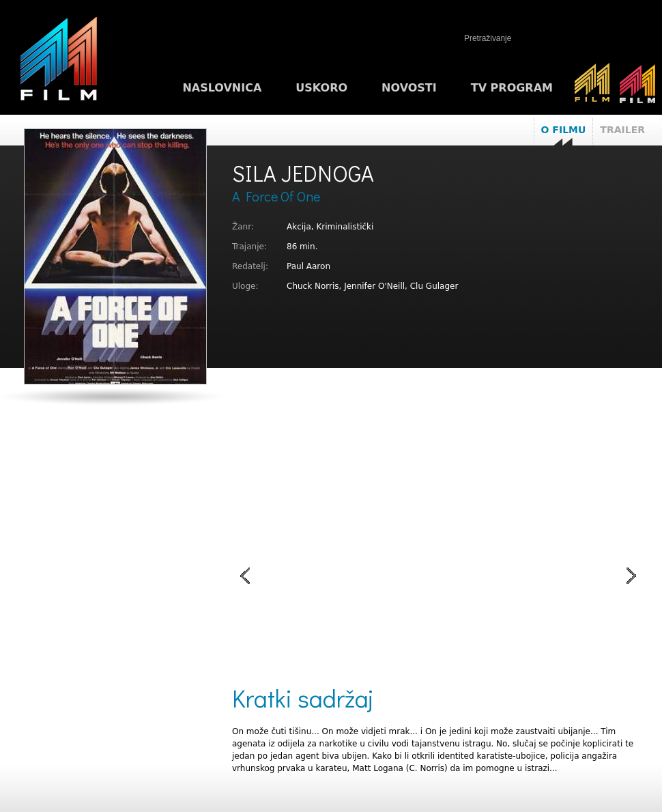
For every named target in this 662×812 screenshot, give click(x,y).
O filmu (564, 130)
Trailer (622, 130)
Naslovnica (222, 88)
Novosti (409, 88)
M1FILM (59, 62)
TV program (512, 88)
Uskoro (321, 88)
